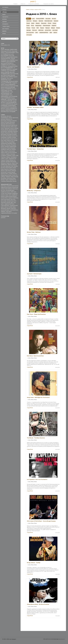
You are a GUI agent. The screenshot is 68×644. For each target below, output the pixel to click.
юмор (4, 33)
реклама (3, 218)
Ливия (12, 177)
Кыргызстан (10, 140)
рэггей (8, 202)
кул (2, 190)
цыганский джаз (5, 210)
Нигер (14, 178)
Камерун (9, 137)
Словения (9, 155)
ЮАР (12, 166)
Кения (14, 168)
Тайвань (8, 157)
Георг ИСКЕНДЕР (11, 71)
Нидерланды (13, 146)
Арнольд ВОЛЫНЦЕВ (6, 63)
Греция (16, 128)
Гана (15, 127)
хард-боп (13, 209)
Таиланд (3, 157)
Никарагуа (4, 148)
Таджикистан (12, 180)
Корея (12, 139)
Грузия (3, 130)
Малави (16, 177)
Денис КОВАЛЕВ (5, 72)
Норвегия (3, 149)
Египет (10, 175)
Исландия (9, 134)
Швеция (10, 165)
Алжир (10, 118)
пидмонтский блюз (13, 198)
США (17, 155)
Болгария (7, 122)
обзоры (32, 10)
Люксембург (11, 142)
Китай (3, 139)
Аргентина (15, 118)
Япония (15, 181)
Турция (3, 160)
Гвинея (15, 174)
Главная (15, 4)
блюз (2, 45)
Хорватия (9, 163)
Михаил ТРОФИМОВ (6, 89)
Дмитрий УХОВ (14, 74)
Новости (23, 4)
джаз (6, 45)
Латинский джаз (10, 190)
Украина (3, 162)
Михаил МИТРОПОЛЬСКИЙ (8, 87)
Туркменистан (12, 159)
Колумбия (7, 139)
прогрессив (10, 201)
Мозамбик (4, 178)
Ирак (12, 133)
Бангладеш (4, 121)
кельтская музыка (6, 199)
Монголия (9, 178)
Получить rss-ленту (48, 4)
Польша (6, 151)
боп (4, 190)
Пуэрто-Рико (4, 152)
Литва (6, 142)
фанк (14, 207)
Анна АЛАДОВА (11, 60)
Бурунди (3, 124)
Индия (3, 133)
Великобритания (10, 124)
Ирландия (4, 134)
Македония (4, 143)
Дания (7, 130)
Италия (3, 136)
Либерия (8, 177)
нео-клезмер (8, 193)
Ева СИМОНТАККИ (6, 75)
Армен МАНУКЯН (11, 62)
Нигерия (7, 146)
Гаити (2, 128)
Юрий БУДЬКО (12, 106)
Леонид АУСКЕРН (13, 81)
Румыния (14, 152)
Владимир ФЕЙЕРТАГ (6, 69)
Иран (15, 133)
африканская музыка (6, 187)
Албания (14, 171)
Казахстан (15, 136)
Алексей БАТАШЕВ (10, 53)
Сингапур (13, 154)
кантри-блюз (4, 198)
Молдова (13, 145)
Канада (14, 137)
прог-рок (13, 199)
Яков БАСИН (13, 107)
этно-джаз (14, 213)
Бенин (3, 122)
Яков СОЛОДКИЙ (11, 112)
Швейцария (4, 165)
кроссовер (4, 201)
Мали (14, 143)
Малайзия (10, 143)
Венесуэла (8, 125)
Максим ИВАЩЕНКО (10, 84)
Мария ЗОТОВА (14, 86)
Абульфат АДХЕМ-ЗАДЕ (11, 49)
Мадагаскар (12, 169)
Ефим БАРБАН (9, 77)
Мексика (8, 145)
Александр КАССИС (6, 51)
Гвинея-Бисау (4, 175)
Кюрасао (6, 169)
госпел (3, 193)
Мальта (3, 171)
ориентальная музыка (11, 196)
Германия (7, 128)
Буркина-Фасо (5, 174)
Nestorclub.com (61, 639)
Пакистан (9, 149)
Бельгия (14, 121)
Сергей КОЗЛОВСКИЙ (7, 101)
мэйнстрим (13, 192)
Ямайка (16, 166)
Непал (3, 146)
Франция (3, 163)
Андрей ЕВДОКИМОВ (12, 57)
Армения (3, 119)
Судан (13, 155)
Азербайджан (5, 118)
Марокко (3, 145)
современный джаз (6, 213)
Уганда (7, 160)
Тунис (7, 159)
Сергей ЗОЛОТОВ (12, 99)
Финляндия (13, 162)
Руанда (3, 180)
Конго (14, 175)
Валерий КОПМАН (13, 66)
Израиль (15, 131)
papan (3, 49)
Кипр (2, 169)
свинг (12, 202)
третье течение (8, 207)
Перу (2, 151)
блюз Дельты (9, 189)
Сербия (8, 154)
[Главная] (33, 2)
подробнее (30, 77)
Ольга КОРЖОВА (13, 96)
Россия (10, 152)
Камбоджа (4, 137)
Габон (12, 127)
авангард (3, 186)
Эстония (3, 166)
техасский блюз (5, 205)
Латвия (15, 140)
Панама (14, 149)
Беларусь (10, 121)
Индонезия (8, 133)
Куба (5, 140)
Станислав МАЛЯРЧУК (11, 103)
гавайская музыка (5, 192)
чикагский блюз (14, 210)
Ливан (3, 142)
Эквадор (14, 165)
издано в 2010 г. (38, 10)
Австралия (4, 116)
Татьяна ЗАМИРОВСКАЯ (7, 104)
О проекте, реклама (34, 4)
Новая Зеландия (11, 148)
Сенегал (3, 154)
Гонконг (12, 128)
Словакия (3, 155)
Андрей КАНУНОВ (6, 59)
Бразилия (12, 122)
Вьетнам (8, 127)
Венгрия (3, 125)
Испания (14, 134)
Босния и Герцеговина (7, 168)
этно (9, 45)
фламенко (4, 209)
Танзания (3, 181)
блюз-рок (15, 189)
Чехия (13, 163)
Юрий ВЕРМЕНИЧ (5, 107)
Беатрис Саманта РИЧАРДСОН (9, 109)
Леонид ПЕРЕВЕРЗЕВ (6, 83)
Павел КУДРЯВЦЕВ (6, 98)
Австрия (9, 116)
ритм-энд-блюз (30, 33)
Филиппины (9, 181)
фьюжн (9, 209)
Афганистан (9, 119)
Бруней (13, 172)
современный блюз (9, 204)
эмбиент (3, 212)
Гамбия (11, 174)
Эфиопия (8, 166)
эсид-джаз (9, 212)
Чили (16, 163)
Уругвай (8, 162)
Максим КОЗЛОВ (5, 86)
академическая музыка (12, 186)
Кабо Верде (8, 136)
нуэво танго (8, 195)
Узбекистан (12, 160)
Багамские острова (6, 172)
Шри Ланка (8, 171)
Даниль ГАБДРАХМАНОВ (7, 110)
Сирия (7, 180)
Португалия (12, 151)
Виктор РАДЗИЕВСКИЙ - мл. (8, 68)
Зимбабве (10, 131)
